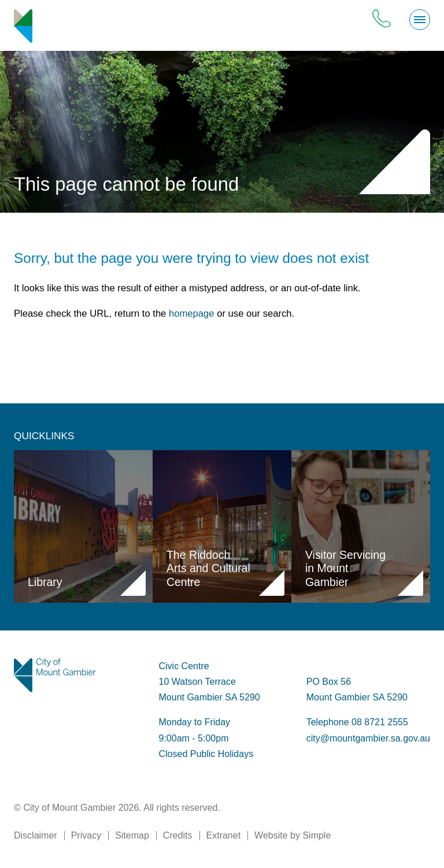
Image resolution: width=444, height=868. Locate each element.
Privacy (86, 835)
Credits (178, 835)
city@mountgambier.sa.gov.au (368, 738)
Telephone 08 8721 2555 (357, 722)
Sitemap (132, 835)
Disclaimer (36, 835)
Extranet (224, 835)
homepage (192, 314)
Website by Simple (293, 835)
